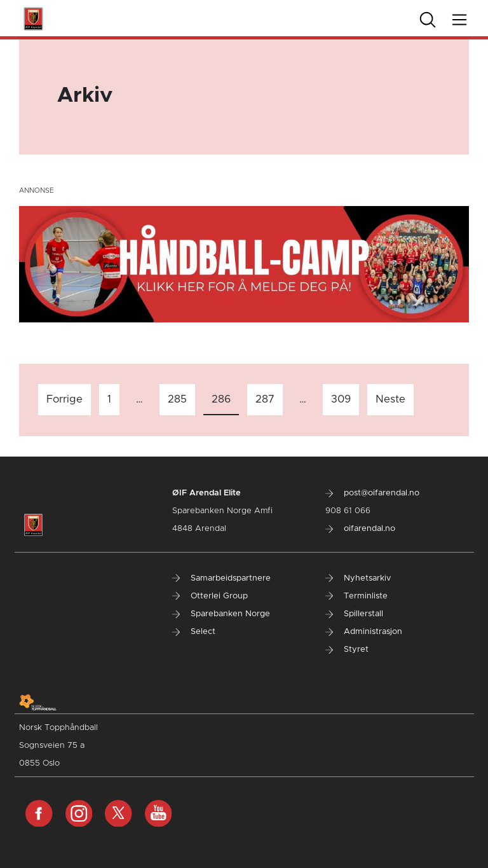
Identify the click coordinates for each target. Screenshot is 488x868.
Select (194, 632)
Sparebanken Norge (221, 614)
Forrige (64, 399)
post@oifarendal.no (372, 493)
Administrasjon (364, 632)
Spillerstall (354, 614)
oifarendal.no (360, 529)
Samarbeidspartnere (221, 578)
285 (177, 399)
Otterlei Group (210, 596)
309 (341, 399)
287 (265, 399)
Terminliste (356, 596)
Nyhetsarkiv (358, 578)
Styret (347, 650)
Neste (390, 399)
